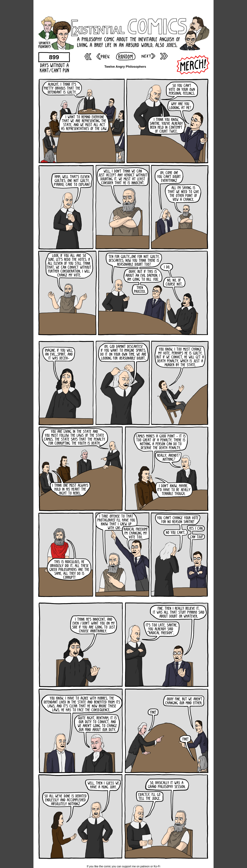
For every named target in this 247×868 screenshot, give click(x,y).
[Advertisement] (123, 8)
